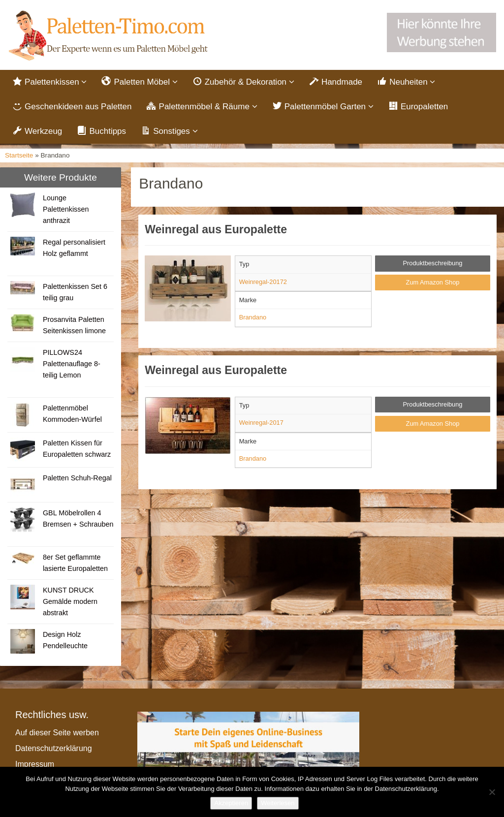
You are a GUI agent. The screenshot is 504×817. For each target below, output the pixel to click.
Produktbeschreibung (433, 266)
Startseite (19, 158)
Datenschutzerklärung (54, 751)
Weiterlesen (278, 803)
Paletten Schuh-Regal (77, 481)
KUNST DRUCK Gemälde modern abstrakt (70, 604)
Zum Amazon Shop (433, 285)
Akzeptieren (231, 803)
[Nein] (492, 792)
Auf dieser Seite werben (57, 736)
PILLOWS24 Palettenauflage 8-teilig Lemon (72, 367)
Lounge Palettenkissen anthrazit (66, 212)
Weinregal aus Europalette (216, 232)
